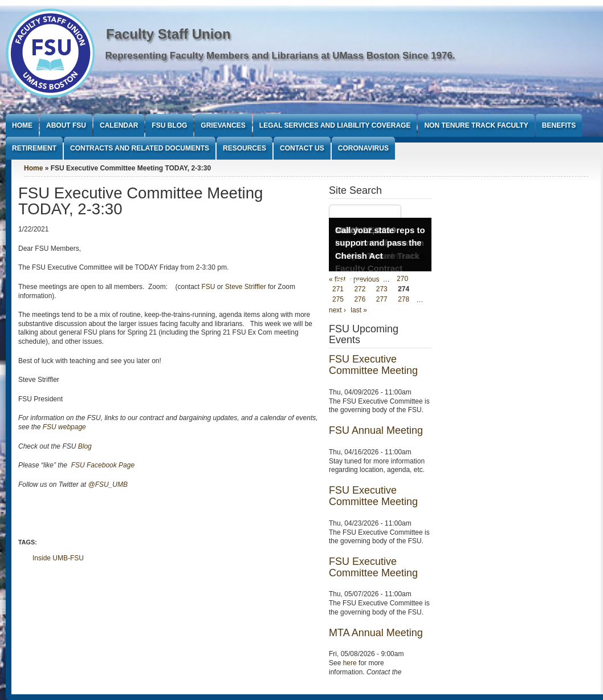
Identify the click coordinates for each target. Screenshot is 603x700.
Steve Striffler (246, 287)
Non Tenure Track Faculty (476, 125)
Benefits (559, 125)
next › (337, 310)
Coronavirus (363, 148)
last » (359, 310)
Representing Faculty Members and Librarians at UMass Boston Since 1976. (280, 56)
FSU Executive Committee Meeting (373, 365)
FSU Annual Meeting (376, 430)
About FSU (66, 125)
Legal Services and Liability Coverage (335, 125)
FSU (209, 287)
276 (360, 300)
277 (382, 300)
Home (22, 125)
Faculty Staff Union (168, 34)
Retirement (34, 148)
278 (404, 300)
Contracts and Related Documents (140, 148)
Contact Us (302, 148)
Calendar (119, 125)
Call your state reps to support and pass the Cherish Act (380, 243)
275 (338, 300)
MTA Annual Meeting (376, 633)
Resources (245, 148)
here (350, 663)
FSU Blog (169, 125)
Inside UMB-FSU (58, 558)
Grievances (223, 125)
